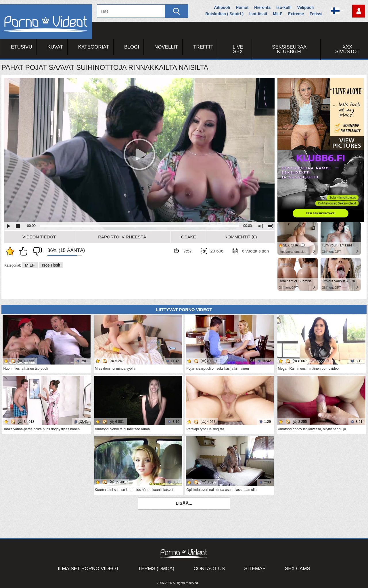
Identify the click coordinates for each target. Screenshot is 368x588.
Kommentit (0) (241, 237)
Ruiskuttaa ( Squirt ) (224, 14)
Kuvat (55, 47)
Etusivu (22, 47)
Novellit (166, 47)
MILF (278, 14)
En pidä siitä (36, 251)
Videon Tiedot (39, 237)
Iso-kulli (284, 7)
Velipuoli (306, 7)
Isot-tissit (258, 14)
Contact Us (209, 569)
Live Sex (238, 49)
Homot (242, 7)
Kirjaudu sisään (359, 11)
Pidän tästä (24, 251)
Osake (189, 237)
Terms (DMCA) (156, 569)
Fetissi (316, 14)
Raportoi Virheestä (122, 237)
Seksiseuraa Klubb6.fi (289, 49)
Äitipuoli (222, 7)
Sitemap (255, 569)
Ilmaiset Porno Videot (88, 569)
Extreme (296, 14)
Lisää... (184, 503)
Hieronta (262, 7)
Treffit (203, 47)
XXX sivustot (347, 49)
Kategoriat (94, 47)
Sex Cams (298, 569)
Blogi (132, 47)
